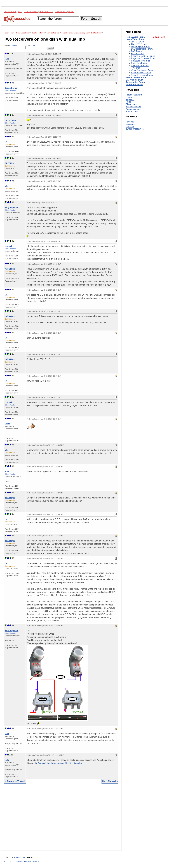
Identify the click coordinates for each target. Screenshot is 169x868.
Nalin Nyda (10, 269)
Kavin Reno (10, 120)
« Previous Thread (15, 781)
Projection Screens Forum (143, 58)
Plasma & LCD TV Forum (143, 56)
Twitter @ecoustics (135, 129)
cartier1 (8, 246)
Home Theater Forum (136, 77)
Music (71, 12)
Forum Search (91, 19)
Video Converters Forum (143, 70)
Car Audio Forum (134, 80)
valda (7, 424)
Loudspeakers (31, 12)
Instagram (131, 124)
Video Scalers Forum (141, 73)
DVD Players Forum (140, 46)
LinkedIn (130, 127)
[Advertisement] (61, 819)
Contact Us (17, 861)
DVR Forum (137, 51)
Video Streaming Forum (142, 75)
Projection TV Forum (141, 61)
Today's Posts (159, 37)
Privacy (36, 861)
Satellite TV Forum (140, 66)
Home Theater (46, 12)
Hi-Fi (20, 12)
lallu (7, 59)
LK (6, 142)
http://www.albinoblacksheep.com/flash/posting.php (58, 763)
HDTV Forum (137, 54)
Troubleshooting (133, 107)
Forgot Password (134, 95)
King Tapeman (12, 207)
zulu (7, 471)
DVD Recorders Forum (142, 49)
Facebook (130, 122)
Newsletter (27, 861)
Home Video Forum (135, 39)
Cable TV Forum (139, 44)
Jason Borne (11, 88)
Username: (14, 47)
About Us (8, 861)
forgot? (36, 45)
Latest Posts (10, 12)
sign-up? (15, 45)
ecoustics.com (20, 857)
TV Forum (136, 68)
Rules (129, 102)
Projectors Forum (139, 63)
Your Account (132, 111)
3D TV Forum (137, 42)
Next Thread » (110, 781)
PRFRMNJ (10, 163)
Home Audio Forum (136, 37)
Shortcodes (131, 104)
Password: (36, 47)
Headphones (61, 12)
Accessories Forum (136, 82)
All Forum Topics (134, 85)
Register (130, 100)
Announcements (133, 109)
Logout (129, 97)
